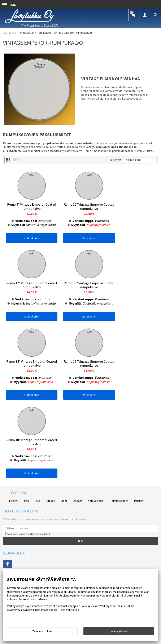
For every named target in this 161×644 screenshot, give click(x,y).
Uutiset (50, 420)
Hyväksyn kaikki (119, 631)
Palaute (139, 420)
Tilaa (81, 460)
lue (48, 453)
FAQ (37, 420)
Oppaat (77, 420)
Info (27, 420)
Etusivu (14, 420)
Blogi (64, 420)
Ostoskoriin (29, 239)
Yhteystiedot (96, 420)
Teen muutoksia (42, 631)
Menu (9, 5)
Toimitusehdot (119, 420)
